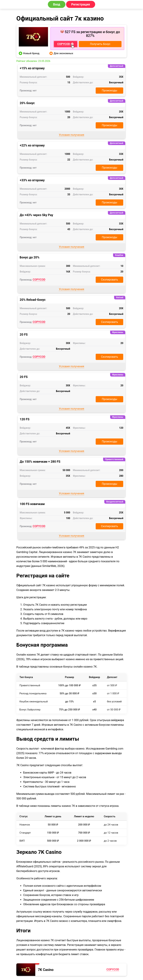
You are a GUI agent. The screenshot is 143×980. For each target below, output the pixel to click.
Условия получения (71, 135)
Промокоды (110, 90)
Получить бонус (100, 44)
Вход (57, 4)
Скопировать (110, 280)
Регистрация (81, 4)
